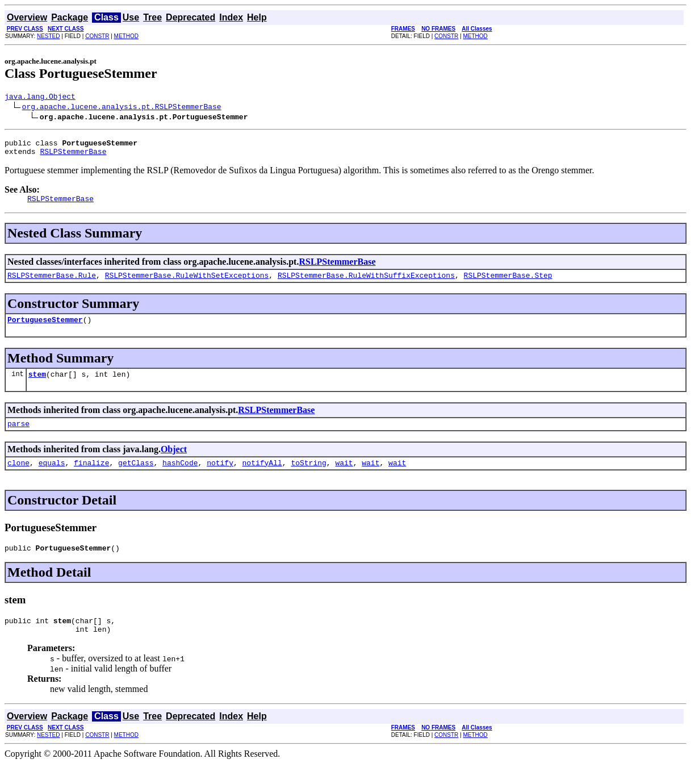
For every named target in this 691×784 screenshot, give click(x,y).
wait (344, 478)
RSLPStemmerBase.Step (508, 283)
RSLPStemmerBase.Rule (52, 283)
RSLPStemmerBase (73, 156)
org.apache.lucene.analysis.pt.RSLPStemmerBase (122, 108)
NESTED (49, 36)
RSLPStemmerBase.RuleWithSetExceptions (187, 283)
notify (220, 478)
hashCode (180, 478)
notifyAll (262, 478)
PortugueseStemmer (45, 330)
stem (37, 386)
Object (174, 463)
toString (308, 478)
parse (18, 437)
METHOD (126, 36)
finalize (91, 478)
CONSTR (97, 36)
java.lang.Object (40, 98)
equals (52, 478)
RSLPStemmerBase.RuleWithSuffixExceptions (366, 283)
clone (18, 478)
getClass (136, 478)
